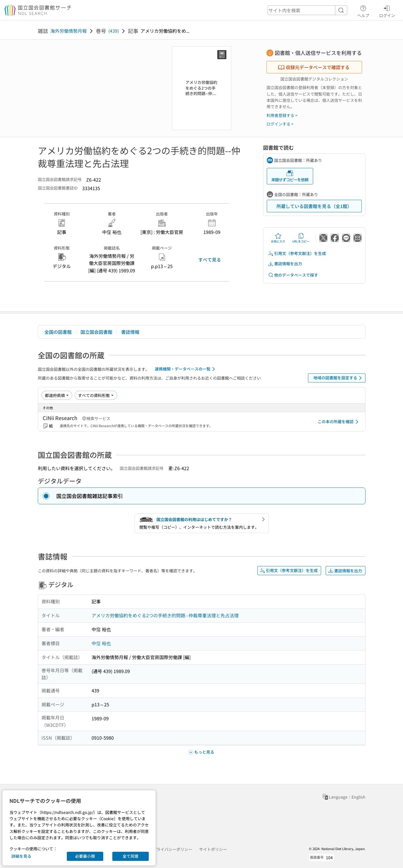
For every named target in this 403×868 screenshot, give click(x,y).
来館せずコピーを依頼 (290, 176)
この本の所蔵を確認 (339, 422)
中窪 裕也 (101, 643)
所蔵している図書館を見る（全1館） (314, 206)
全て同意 (131, 856)
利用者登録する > (282, 115)
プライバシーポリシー (172, 849)
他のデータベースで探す (293, 275)
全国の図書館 (58, 332)
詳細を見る (21, 856)
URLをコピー (301, 238)
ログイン (387, 11)
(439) (114, 31)
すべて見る (210, 260)
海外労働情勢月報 (69, 31)
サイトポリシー (213, 849)
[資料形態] (96, 395)
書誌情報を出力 (285, 264)
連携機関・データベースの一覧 (186, 369)
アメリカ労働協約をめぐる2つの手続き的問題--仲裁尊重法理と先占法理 (165, 615)
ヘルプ (363, 11)
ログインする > (280, 124)
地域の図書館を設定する (339, 378)
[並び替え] (57, 395)
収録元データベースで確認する (314, 67)
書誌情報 (130, 332)
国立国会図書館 (96, 332)
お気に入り (278, 238)
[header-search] (307, 10)
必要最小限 (85, 856)
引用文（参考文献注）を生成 (297, 253)
